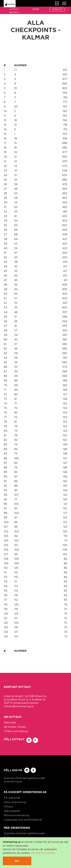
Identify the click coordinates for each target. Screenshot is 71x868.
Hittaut (9, 806)
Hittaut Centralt (14, 11)
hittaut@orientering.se (19, 706)
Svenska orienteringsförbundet (24, 833)
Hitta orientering (15, 802)
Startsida (10, 722)
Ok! (17, 861)
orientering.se (13, 781)
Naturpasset (12, 811)
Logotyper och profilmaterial (23, 820)
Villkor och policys (16, 731)
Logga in (57, 9)
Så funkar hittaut (15, 727)
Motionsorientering (16, 815)
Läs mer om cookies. (43, 853)
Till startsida (12, 798)
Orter (36, 9)
